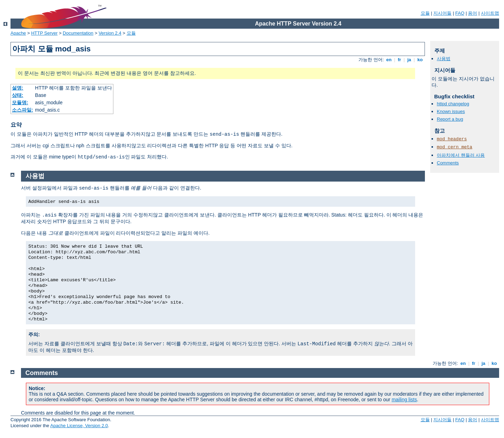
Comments (448, 163)
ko (420, 60)
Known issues (451, 111)
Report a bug (450, 119)
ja (409, 60)
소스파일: (23, 110)
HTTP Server (44, 33)
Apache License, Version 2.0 (79, 426)
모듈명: (20, 103)
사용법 (444, 59)
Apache (18, 33)
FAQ (460, 13)
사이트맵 (490, 13)
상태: (18, 95)
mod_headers (452, 139)
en (389, 60)
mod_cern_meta (454, 147)
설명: (18, 88)
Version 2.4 (110, 33)
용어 (472, 13)
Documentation (78, 33)
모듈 (425, 13)
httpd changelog (453, 104)
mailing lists (404, 400)
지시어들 (442, 13)
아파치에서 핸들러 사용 (461, 155)
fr (400, 60)
